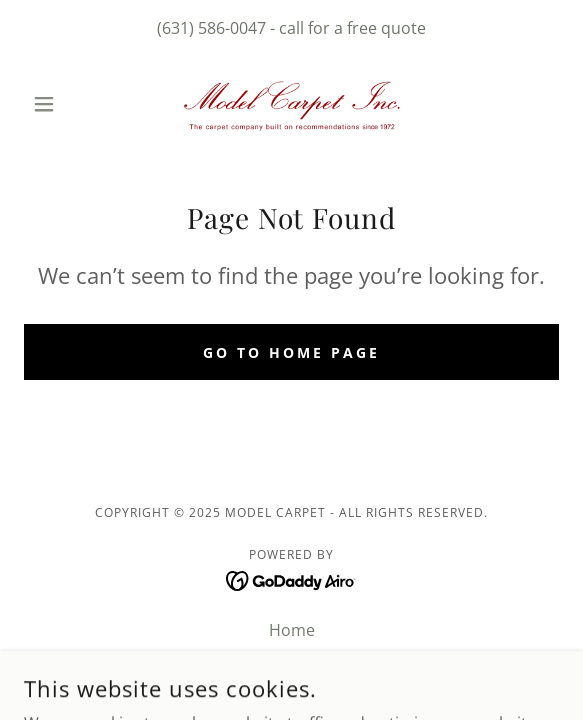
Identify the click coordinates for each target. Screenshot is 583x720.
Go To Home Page (291, 352)
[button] (64, 104)
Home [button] (292, 630)
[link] (292, 104)
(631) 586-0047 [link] (211, 28)
